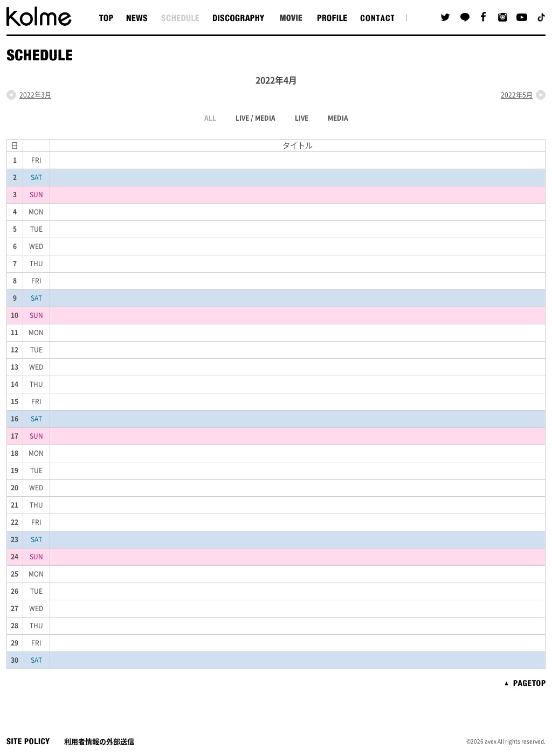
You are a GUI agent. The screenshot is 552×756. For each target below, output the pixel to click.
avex (491, 741)
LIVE (302, 118)
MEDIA (338, 118)
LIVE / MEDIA (256, 118)
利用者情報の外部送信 (99, 742)
